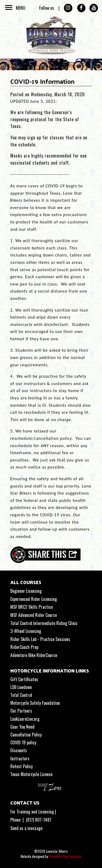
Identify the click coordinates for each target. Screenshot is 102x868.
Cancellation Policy (26, 735)
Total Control (21, 695)
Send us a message (26, 828)
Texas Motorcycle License (31, 774)
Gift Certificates (24, 679)
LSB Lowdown (21, 687)
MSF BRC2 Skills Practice (32, 607)
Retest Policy (21, 766)
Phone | (18, 820)
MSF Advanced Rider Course (34, 615)
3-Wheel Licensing (26, 631)
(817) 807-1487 (39, 820)
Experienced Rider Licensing (34, 599)
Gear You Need (22, 727)
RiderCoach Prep (24, 647)
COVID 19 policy (23, 742)
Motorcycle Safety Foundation (35, 703)
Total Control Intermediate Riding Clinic (44, 623)
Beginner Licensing (26, 591)
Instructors (20, 758)
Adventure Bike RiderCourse (34, 655)
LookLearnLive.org (25, 719)
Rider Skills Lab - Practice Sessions (40, 639)
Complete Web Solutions (65, 856)
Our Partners (21, 711)
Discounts (19, 750)
